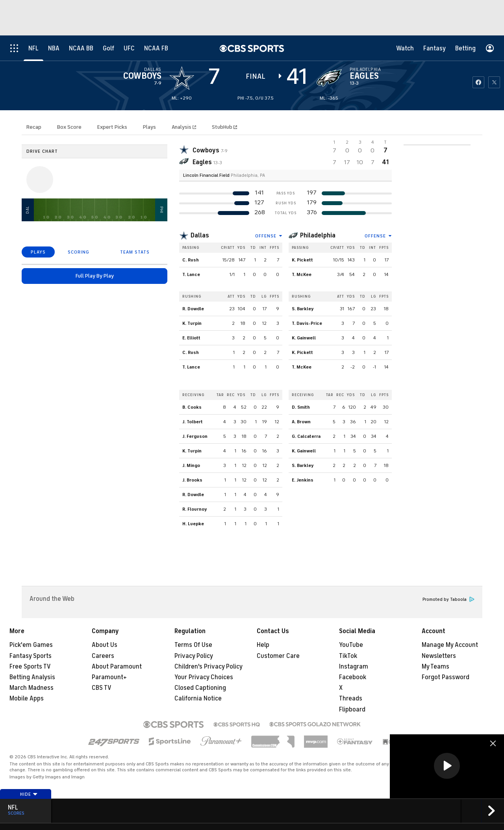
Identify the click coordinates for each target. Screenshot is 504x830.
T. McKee (302, 274)
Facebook (353, 677)
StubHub (224, 127)
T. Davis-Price (307, 323)
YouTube (351, 645)
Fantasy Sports (31, 656)
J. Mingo (191, 465)
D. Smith (301, 407)
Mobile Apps (27, 698)
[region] (447, 766)
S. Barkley (303, 309)
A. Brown (301, 422)
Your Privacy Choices (204, 677)
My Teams (435, 667)
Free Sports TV (30, 667)
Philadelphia (318, 235)
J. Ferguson (195, 436)
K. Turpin (192, 323)
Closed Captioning (200, 688)
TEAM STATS (135, 252)
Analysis (182, 127)
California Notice (198, 698)
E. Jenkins (303, 480)
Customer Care (278, 656)
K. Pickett (302, 260)
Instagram (354, 667)
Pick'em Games (31, 645)
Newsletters (439, 656)
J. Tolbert (193, 422)
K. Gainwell (304, 338)
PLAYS (38, 252)
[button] (447, 766)
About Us (105, 645)
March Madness (31, 688)
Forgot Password (446, 677)
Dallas (200, 235)
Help (263, 645)
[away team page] (182, 78)
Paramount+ (109, 677)
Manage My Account (450, 645)
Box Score (69, 127)
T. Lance (191, 274)
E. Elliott (191, 338)
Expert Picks (112, 127)
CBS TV (102, 688)
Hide (29, 794)
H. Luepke (193, 524)
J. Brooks (192, 480)
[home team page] (329, 78)
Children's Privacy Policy (208, 667)
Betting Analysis (32, 677)
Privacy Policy (194, 656)
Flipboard (352, 710)
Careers (103, 656)
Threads (351, 698)
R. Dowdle (193, 309)
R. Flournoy (195, 509)
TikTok (348, 656)
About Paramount (117, 667)
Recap (34, 127)
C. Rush (191, 260)
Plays (149, 127)
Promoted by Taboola (448, 599)
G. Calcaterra (306, 436)
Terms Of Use (193, 645)
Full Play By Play (95, 276)
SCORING (79, 252)
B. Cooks (192, 407)
